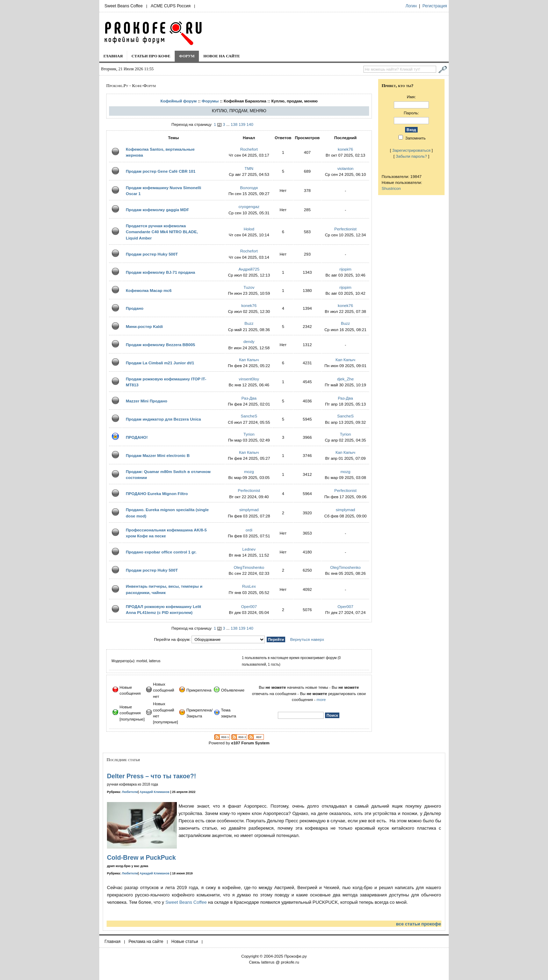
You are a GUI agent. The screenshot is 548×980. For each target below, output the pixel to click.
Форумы (210, 101)
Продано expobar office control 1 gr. (161, 552)
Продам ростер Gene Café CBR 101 (161, 171)
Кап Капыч (249, 360)
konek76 (345, 149)
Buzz (249, 323)
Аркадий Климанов (154, 792)
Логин (411, 6)
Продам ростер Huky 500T (152, 254)
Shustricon (391, 188)
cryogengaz (249, 206)
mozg (249, 471)
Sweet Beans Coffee (124, 6)
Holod (249, 229)
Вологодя (249, 188)
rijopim (345, 269)
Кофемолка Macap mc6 (149, 290)
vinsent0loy (249, 379)
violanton (345, 168)
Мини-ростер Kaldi (144, 326)
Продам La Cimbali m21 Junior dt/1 (160, 363)
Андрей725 (249, 269)
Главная (113, 56)
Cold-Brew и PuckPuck (141, 858)
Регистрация (435, 6)
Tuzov (249, 287)
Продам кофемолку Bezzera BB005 (160, 345)
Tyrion (249, 434)
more (321, 699)
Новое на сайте (222, 56)
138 (234, 124)
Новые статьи (185, 942)
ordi (249, 530)
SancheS (249, 416)
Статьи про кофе (151, 56)
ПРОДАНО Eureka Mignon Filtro (157, 493)
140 (250, 124)
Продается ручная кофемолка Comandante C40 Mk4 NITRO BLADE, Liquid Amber (162, 232)
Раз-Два (249, 398)
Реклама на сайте (146, 942)
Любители (130, 792)
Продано (135, 308)
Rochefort (249, 149)
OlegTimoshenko (249, 567)
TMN (249, 168)
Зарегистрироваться (411, 150)
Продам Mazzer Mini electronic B (158, 455)
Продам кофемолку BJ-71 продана (160, 272)
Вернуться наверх (307, 639)
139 (242, 124)
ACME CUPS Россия (171, 6)
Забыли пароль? (411, 156)
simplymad (249, 510)
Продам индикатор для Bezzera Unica (163, 419)
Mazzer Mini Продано (147, 401)
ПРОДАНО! (137, 437)
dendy (249, 341)
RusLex (249, 586)
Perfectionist (345, 229)
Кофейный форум (179, 101)
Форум (187, 56)
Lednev (249, 549)
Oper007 (249, 606)
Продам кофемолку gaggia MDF (157, 210)
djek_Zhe (345, 379)
